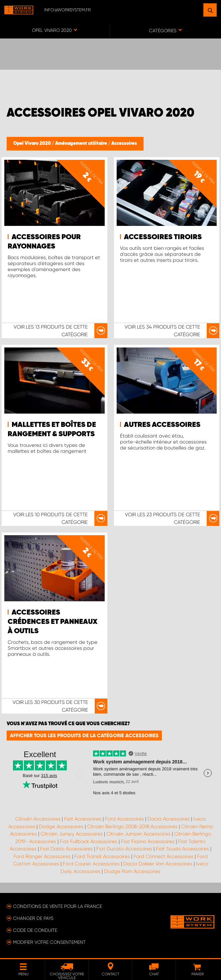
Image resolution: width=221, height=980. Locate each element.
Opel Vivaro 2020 (33, 144)
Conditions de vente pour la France (57, 906)
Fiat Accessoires (83, 819)
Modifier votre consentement (49, 942)
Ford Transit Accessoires (102, 856)
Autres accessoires (162, 425)
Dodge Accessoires (61, 827)
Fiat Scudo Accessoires (182, 849)
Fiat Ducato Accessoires (124, 849)
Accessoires (124, 144)
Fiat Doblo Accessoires (66, 849)
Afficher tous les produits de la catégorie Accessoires (84, 735)
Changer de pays (33, 918)
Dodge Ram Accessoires (132, 871)
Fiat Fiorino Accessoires (148, 841)
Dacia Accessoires (169, 819)
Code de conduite (35, 930)
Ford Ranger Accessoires (42, 856)
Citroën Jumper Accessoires (138, 834)
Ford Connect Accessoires (164, 856)
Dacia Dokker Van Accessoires (158, 864)
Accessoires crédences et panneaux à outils (53, 622)
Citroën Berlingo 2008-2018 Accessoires (132, 827)
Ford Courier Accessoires (91, 864)
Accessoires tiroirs (163, 237)
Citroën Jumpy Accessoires (72, 834)
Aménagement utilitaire (82, 144)
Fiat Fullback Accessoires (89, 841)
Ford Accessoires (124, 819)
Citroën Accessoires (38, 819)
